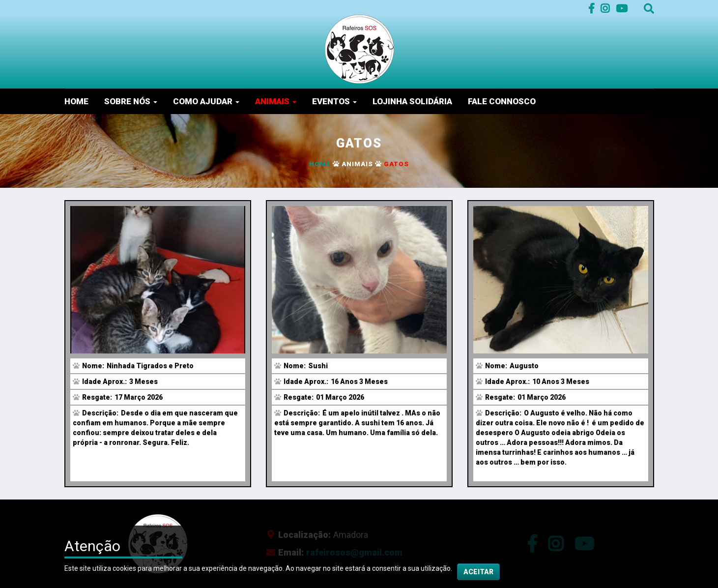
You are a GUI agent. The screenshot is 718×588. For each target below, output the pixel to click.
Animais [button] (276, 101)
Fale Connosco (502, 101)
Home (76, 101)
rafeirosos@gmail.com (354, 552)
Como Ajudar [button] (206, 101)
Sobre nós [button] (131, 101)
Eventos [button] (334, 101)
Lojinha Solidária (412, 101)
